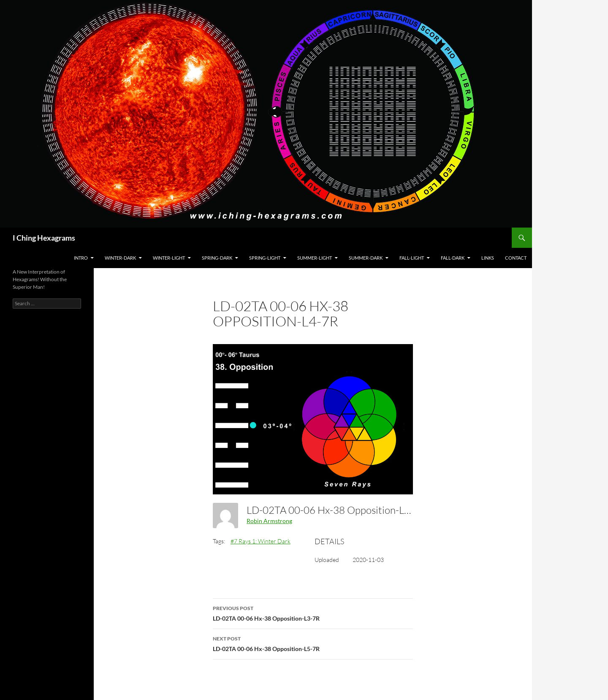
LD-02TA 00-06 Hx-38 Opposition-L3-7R (313, 613)
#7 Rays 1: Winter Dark (261, 541)
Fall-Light (412, 258)
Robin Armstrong (269, 521)
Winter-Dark (120, 258)
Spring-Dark (217, 258)
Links (488, 258)
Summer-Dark (366, 258)
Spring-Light (265, 258)
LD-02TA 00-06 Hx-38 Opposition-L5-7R (313, 643)
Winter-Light (169, 258)
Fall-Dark (453, 258)
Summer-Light (315, 258)
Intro (81, 258)
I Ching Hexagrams (44, 238)
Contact (516, 258)
